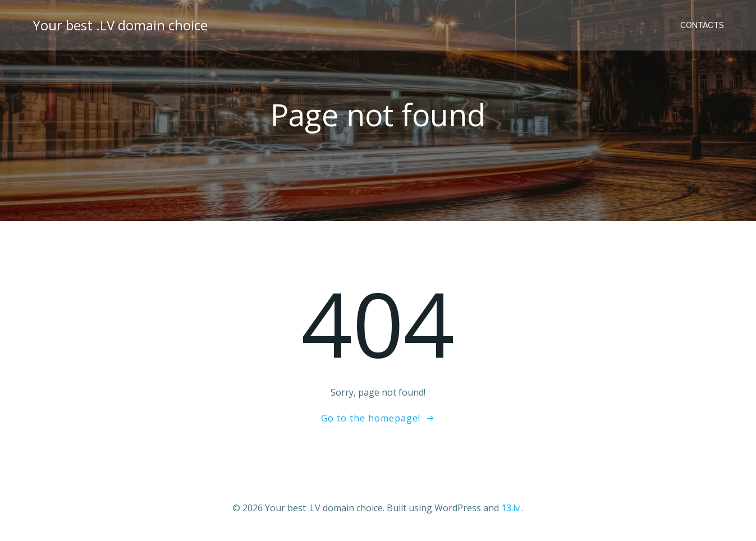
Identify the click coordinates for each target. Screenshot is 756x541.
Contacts (702, 25)
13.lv (510, 508)
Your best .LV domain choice (120, 25)
